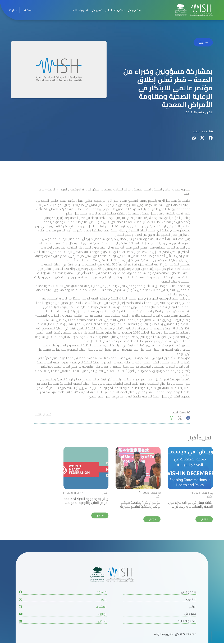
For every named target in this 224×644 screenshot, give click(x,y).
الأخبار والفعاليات (80, 10)
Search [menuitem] (29, 10)
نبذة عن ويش (134, 10)
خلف (201, 43)
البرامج (108, 10)
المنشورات (120, 10)
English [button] (13, 10)
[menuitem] (13, 10)
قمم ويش (97, 10)
